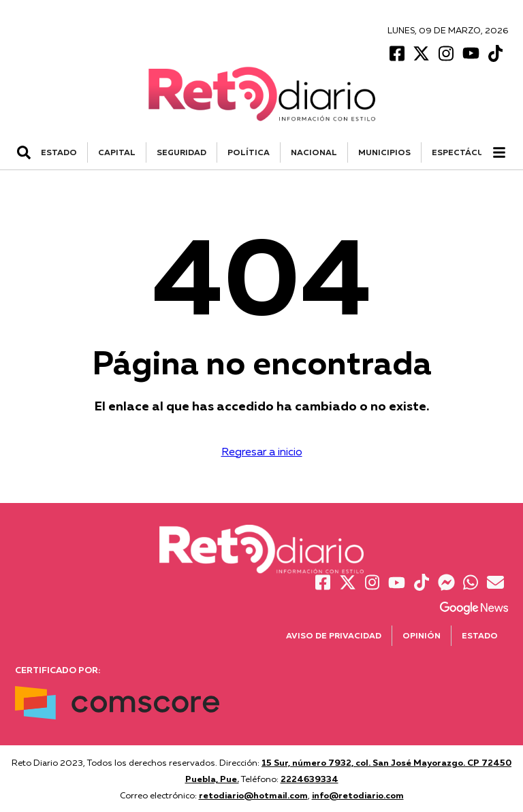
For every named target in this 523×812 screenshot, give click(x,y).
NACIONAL (314, 152)
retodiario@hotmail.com (253, 795)
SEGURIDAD (181, 152)
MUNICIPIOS (384, 152)
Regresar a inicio (262, 451)
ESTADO (59, 152)
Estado (480, 635)
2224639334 (310, 779)
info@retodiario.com (358, 795)
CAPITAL (117, 152)
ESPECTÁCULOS (467, 152)
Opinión (422, 635)
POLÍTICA (249, 152)
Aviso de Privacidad (334, 635)
